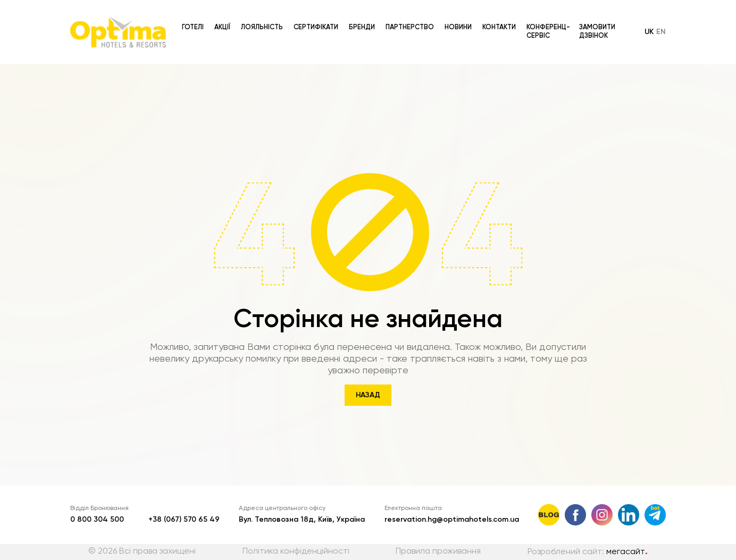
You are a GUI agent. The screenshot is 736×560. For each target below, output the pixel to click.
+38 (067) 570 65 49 (184, 520)
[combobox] (424, 63)
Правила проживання (438, 551)
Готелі (193, 17)
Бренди (362, 17)
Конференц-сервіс (548, 22)
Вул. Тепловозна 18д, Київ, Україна (302, 520)
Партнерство (410, 17)
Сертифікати (316, 17)
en (661, 22)
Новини (458, 17)
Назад (368, 395)
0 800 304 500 (97, 520)
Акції (222, 17)
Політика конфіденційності (296, 551)
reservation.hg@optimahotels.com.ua (452, 520)
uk (649, 22)
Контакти (499, 17)
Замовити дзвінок (597, 22)
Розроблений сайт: (588, 552)
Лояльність (262, 17)
